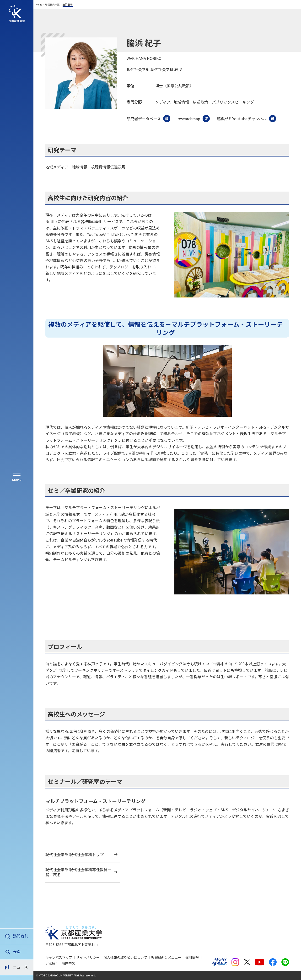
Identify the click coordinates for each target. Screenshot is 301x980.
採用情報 (192, 957)
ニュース (20, 951)
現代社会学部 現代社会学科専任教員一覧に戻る (78, 872)
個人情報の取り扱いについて (125, 957)
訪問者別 (21, 936)
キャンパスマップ (59, 957)
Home (39, 4)
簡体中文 (68, 963)
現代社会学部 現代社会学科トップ (75, 855)
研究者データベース (144, 119)
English (51, 963)
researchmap (189, 119)
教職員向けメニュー (166, 957)
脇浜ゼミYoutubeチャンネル (242, 119)
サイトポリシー (88, 957)
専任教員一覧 (52, 4)
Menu (17, 480)
